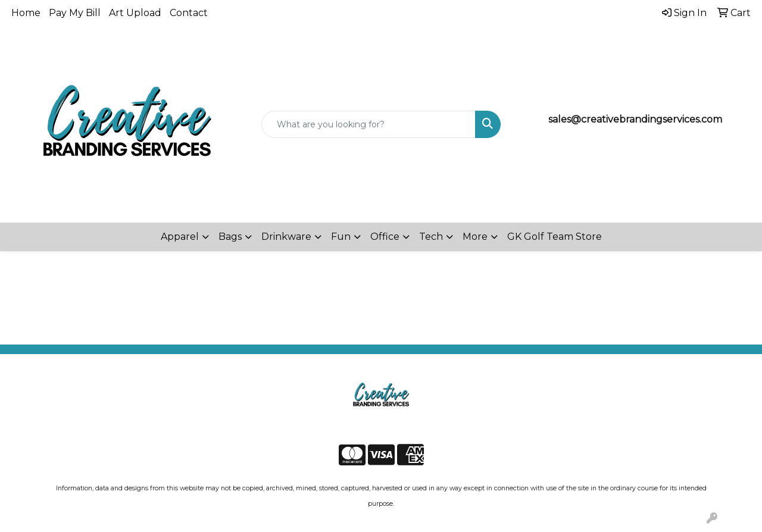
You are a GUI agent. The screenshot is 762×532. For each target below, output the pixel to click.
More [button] (475, 237)
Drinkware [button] (286, 237)
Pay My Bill (75, 13)
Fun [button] (341, 237)
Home (26, 13)
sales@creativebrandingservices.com (635, 119)
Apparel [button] (180, 237)
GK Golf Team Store (555, 237)
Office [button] (385, 237)
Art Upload (135, 13)
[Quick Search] (369, 124)
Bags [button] (230, 237)
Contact (189, 13)
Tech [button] (431, 237)
